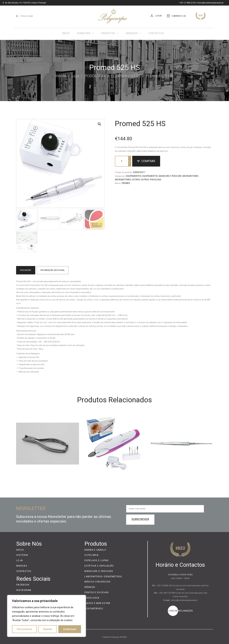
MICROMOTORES (190, 176)
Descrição (26, 270)
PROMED (126, 183)
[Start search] (17, 16)
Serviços (133, 33)
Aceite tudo (70, 629)
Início (66, 33)
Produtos (110, 33)
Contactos (156, 33)
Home (61, 76)
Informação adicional (53, 270)
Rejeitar (48, 629)
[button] (99, 124)
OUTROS (136, 180)
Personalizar (25, 629)
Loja (75, 76)
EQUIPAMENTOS (126, 76)
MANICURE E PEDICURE (170, 176)
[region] (47, 616)
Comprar (148, 161)
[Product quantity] (123, 161)
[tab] (26, 270)
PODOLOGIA (95, 76)
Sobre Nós (85, 33)
